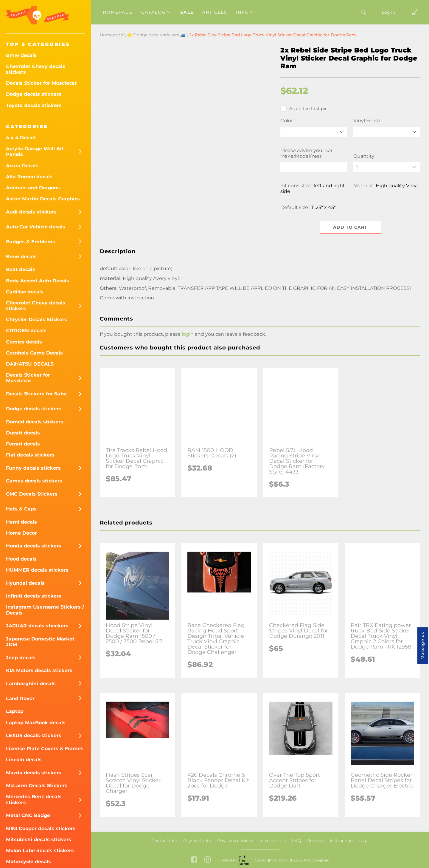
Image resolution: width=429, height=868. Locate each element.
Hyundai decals (25, 583)
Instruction (341, 841)
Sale (187, 12)
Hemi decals (21, 522)
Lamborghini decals (31, 684)
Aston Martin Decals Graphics (43, 199)
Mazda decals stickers (34, 773)
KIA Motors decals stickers (39, 670)
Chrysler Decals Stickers (36, 319)
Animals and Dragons (33, 188)
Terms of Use (272, 841)
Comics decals (24, 342)
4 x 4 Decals (21, 138)
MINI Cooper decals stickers (41, 828)
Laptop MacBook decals (36, 723)
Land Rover (20, 698)
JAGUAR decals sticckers (37, 626)
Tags (364, 841)
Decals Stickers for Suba (36, 394)
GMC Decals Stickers (32, 494)
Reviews (315, 841)
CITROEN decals (26, 331)
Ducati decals (23, 433)
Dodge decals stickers (34, 94)
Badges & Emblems (31, 242)
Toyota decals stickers (34, 105)
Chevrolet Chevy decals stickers (36, 69)
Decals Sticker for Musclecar (41, 83)
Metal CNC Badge (28, 815)
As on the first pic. (304, 109)
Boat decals (21, 269)
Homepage (118, 12)
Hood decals (21, 559)
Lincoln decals (24, 760)
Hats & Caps (21, 509)
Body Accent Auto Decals (38, 281)
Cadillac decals (25, 292)
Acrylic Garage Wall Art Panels (35, 151)
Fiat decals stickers (30, 455)
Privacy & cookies (235, 841)
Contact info (164, 841)
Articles (215, 12)
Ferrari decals (23, 444)
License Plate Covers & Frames (45, 749)
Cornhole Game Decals (34, 353)
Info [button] (245, 12)
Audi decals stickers (31, 212)
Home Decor (21, 533)
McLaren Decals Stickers (37, 786)
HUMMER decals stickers (37, 570)
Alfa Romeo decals (29, 177)
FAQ (297, 841)
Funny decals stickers (33, 468)
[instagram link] (207, 860)
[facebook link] (194, 860)
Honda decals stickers (34, 546)
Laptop (15, 711)
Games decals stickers (34, 481)
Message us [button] (422, 646)
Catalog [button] (156, 12)
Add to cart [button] (350, 227)
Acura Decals (22, 166)
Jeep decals (21, 658)
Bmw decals (21, 55)
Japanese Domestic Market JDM (40, 642)
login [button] (188, 334)
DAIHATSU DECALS (30, 364)
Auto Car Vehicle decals (36, 227)
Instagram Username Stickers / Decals (45, 610)
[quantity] (387, 167)
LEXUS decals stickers (34, 735)
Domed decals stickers (35, 422)
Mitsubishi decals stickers (39, 840)
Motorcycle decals (28, 862)
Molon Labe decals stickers (40, 851)
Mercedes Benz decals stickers (34, 799)
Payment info (197, 841)
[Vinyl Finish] (387, 132)
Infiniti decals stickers (34, 596)
